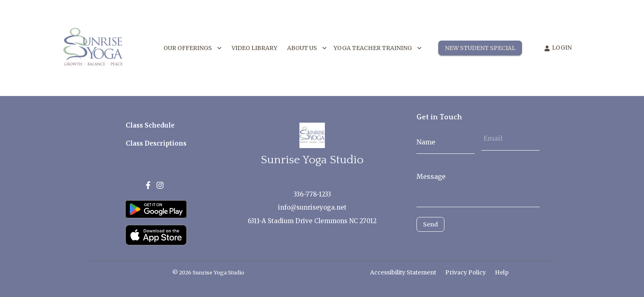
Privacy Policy (466, 272)
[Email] (511, 138)
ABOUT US (307, 48)
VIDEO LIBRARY (254, 48)
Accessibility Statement (403, 272)
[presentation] (453, 244)
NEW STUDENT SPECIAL (480, 48)
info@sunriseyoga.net (312, 207)
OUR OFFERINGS (193, 48)
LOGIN (558, 48)
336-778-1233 (312, 194)
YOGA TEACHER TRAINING (378, 48)
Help (502, 272)
